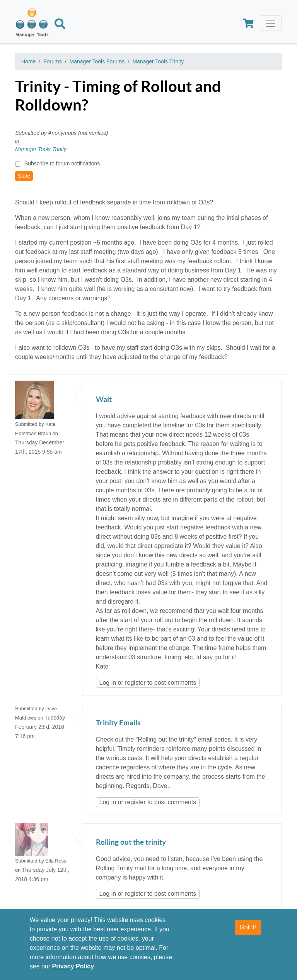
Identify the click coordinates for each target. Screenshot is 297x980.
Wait (104, 400)
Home (28, 61)
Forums (52, 61)
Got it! (248, 927)
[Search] (60, 25)
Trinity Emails (118, 723)
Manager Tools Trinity (158, 61)
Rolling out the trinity (131, 843)
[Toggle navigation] (271, 23)
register (135, 683)
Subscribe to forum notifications (62, 163)
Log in (108, 683)
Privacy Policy (73, 966)
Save (24, 176)
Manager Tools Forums (97, 61)
